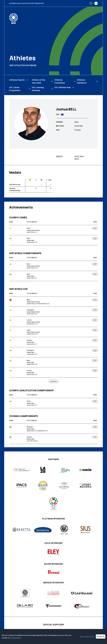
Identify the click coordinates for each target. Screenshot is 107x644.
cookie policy (16, 638)
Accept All (101, 636)
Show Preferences (87, 636)
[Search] (91, 3)
